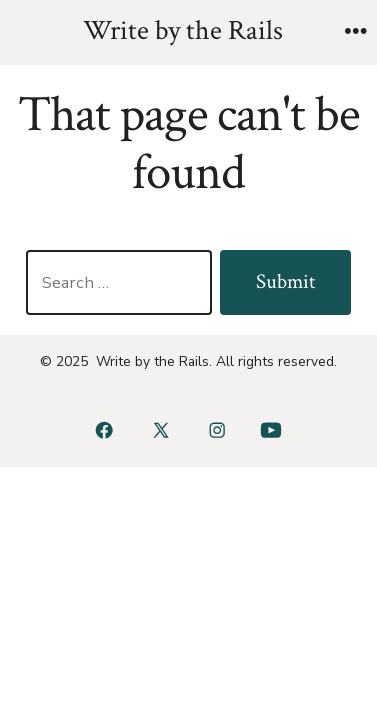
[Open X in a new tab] (160, 430)
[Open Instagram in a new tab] (218, 430)
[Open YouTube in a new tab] (270, 430)
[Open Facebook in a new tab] (105, 430)
